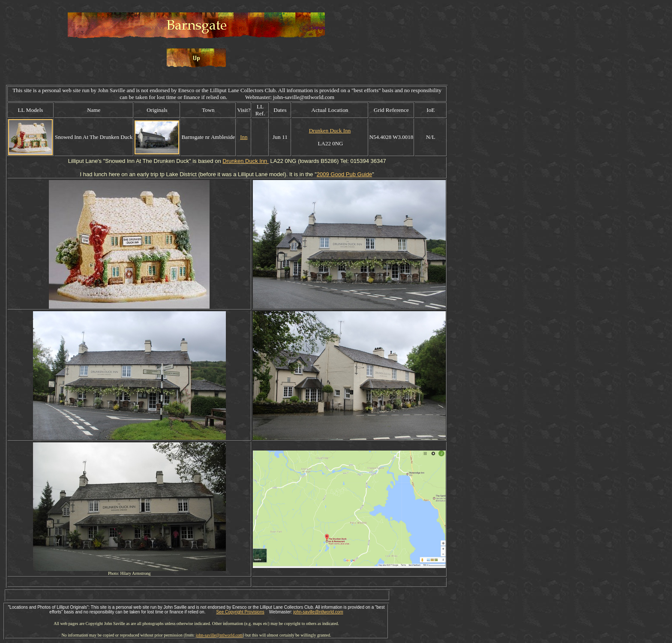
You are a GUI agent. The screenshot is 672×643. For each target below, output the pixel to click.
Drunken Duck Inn (330, 131)
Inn (244, 137)
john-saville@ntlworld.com (318, 612)
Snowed (115, 161)
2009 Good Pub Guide (344, 174)
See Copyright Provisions (240, 612)
